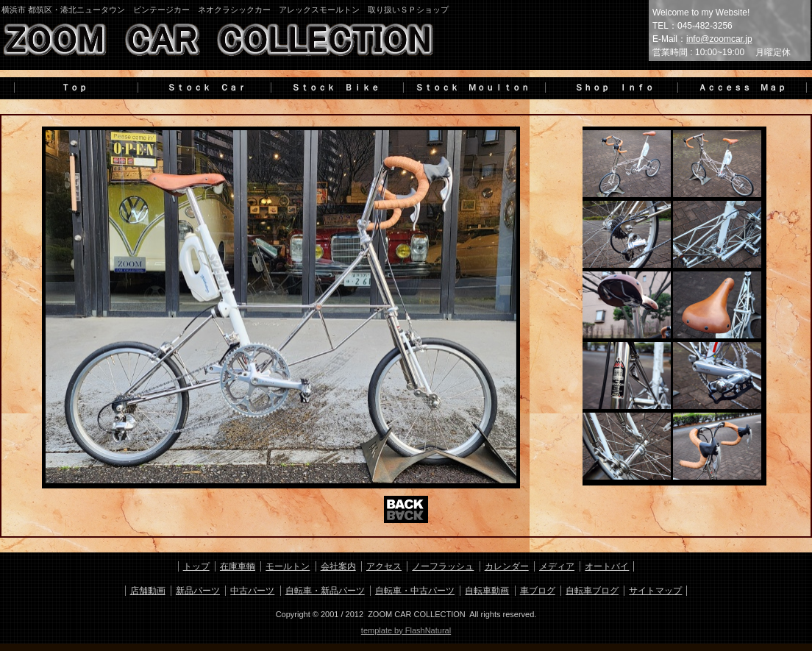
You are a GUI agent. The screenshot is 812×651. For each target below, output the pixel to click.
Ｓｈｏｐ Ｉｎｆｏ (610, 88)
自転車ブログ (592, 591)
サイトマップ (655, 591)
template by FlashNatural (406, 630)
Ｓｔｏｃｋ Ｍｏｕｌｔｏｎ (472, 88)
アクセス (384, 566)
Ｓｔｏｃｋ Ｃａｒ (202, 88)
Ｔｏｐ (74, 88)
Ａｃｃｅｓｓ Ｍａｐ (742, 88)
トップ (196, 566)
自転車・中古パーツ (415, 591)
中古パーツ (252, 591)
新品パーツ (198, 591)
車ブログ (538, 591)
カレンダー (507, 566)
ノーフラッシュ (443, 566)
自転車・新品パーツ (325, 591)
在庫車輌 (238, 566)
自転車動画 (487, 591)
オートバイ (607, 566)
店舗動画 (148, 591)
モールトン (288, 566)
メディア (557, 566)
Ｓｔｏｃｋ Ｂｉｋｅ (335, 88)
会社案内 (338, 566)
